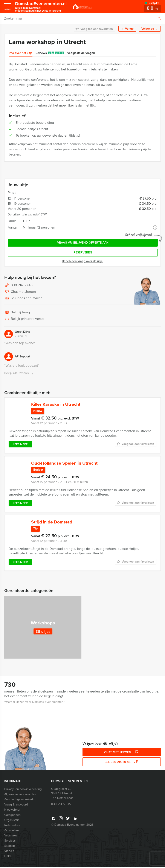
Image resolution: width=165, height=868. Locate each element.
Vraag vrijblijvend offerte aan (83, 243)
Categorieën (12, 815)
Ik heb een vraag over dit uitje (82, 261)
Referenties (12, 826)
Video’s (9, 852)
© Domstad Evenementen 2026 (72, 825)
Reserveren (83, 252)
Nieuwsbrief (12, 810)
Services (10, 841)
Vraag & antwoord (16, 805)
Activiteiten (12, 831)
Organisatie (12, 821)
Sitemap (10, 846)
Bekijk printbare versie (24, 319)
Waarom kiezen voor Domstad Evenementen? (34, 702)
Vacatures (11, 836)
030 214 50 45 (22, 285)
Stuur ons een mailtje (23, 298)
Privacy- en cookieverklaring (23, 790)
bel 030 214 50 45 (122, 763)
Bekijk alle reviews (19, 373)
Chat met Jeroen (20, 292)
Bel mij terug (17, 313)
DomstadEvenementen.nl (42, 7)
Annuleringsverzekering (20, 800)
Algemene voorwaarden (20, 795)
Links (8, 857)
